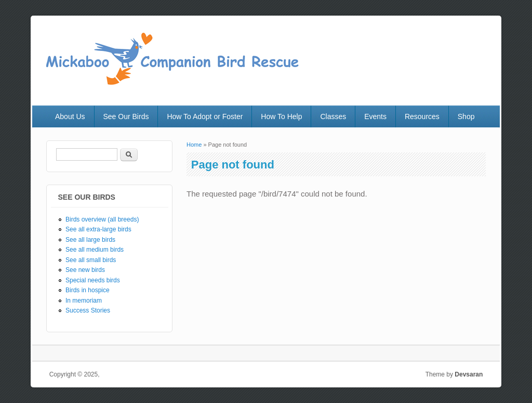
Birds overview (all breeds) (102, 219)
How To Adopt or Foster (205, 116)
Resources (422, 116)
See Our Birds (126, 116)
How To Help (281, 116)
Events (375, 116)
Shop (466, 116)
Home (194, 145)
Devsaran (469, 374)
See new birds (85, 270)
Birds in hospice (88, 290)
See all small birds (91, 260)
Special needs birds (93, 280)
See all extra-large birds (98, 229)
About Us (70, 116)
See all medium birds (95, 250)
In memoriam (84, 301)
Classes (333, 116)
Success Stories (88, 310)
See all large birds (90, 240)
